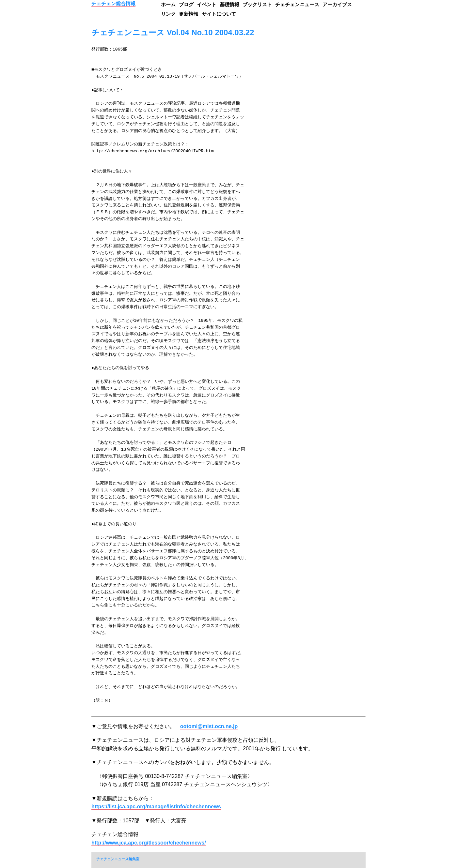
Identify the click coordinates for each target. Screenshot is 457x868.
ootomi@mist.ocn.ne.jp (209, 726)
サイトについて (219, 14)
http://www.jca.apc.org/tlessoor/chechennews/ (149, 843)
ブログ (186, 4)
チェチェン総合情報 (113, 3)
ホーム (168, 4)
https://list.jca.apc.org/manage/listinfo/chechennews (156, 807)
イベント (207, 4)
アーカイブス (337, 4)
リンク (168, 14)
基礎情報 (229, 4)
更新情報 (189, 14)
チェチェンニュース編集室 (118, 859)
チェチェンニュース (297, 4)
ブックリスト (257, 4)
